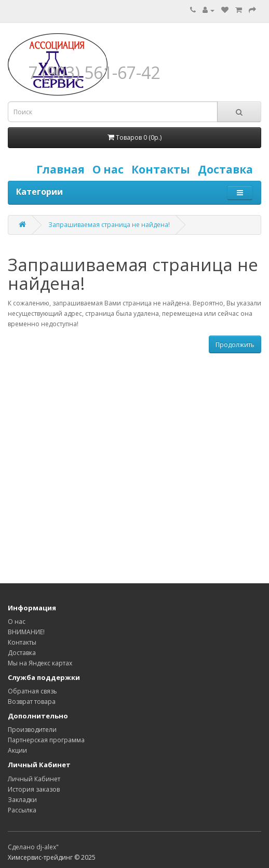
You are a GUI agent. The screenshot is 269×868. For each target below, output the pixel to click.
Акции (17, 750)
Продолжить (235, 345)
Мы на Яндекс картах (40, 663)
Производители (32, 730)
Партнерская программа (46, 740)
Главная (63, 169)
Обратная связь (32, 691)
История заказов (34, 789)
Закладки (22, 800)
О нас (111, 169)
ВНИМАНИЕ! (26, 632)
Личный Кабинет (34, 779)
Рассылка (22, 810)
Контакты (163, 169)
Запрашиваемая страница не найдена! (109, 225)
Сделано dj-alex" (33, 847)
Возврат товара (32, 702)
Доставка (228, 169)
